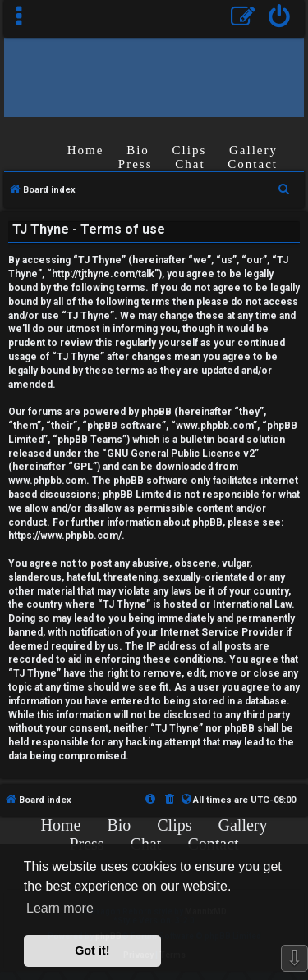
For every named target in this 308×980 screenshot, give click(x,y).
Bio (138, 150)
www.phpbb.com (47, 481)
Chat (190, 164)
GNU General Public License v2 (181, 454)
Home (86, 150)
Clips (190, 150)
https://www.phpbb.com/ (65, 536)
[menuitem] (280, 18)
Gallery (253, 150)
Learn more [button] (60, 908)
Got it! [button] (92, 950)
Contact (253, 164)
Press (136, 164)
